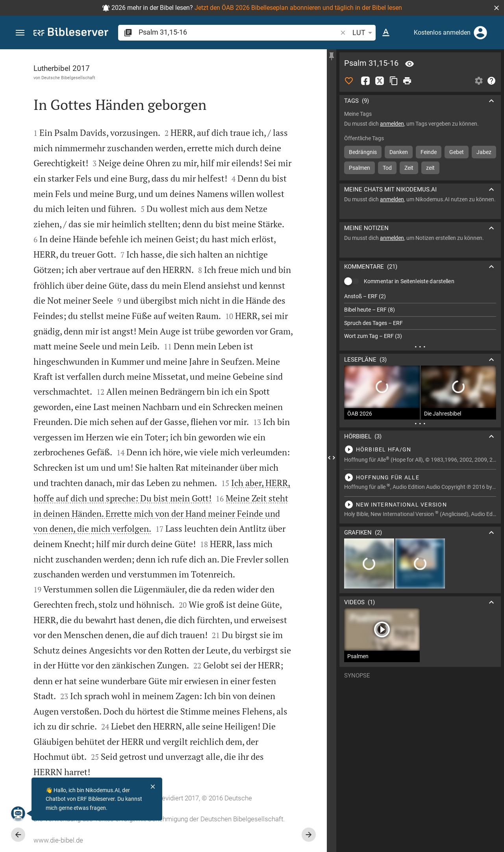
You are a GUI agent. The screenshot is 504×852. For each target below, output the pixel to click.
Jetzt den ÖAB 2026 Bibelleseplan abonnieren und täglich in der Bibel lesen (298, 8)
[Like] (349, 81)
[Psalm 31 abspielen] (420, 449)
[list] (420, 316)
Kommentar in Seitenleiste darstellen (409, 281)
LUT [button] (364, 33)
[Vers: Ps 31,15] (409, 64)
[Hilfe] (491, 81)
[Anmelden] (480, 33)
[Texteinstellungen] (386, 33)
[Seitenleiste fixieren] (332, 56)
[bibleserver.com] (71, 33)
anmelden (392, 124)
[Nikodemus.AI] (18, 813)
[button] (497, 8)
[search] (239, 32)
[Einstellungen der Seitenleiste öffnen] (479, 81)
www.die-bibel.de (58, 840)
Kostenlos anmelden (442, 32)
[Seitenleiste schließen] (332, 458)
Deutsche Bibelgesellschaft (68, 78)
